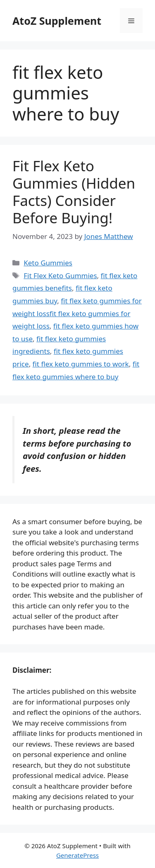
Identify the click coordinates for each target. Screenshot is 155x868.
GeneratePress (77, 855)
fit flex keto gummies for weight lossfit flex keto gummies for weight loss (77, 313)
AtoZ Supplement (57, 21)
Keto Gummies (48, 263)
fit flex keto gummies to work (81, 364)
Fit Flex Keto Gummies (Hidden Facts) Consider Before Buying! (74, 192)
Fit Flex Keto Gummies (60, 276)
